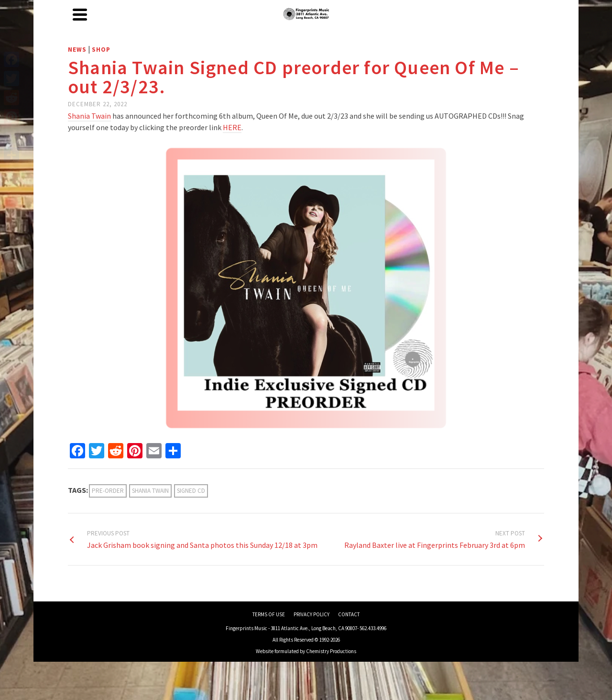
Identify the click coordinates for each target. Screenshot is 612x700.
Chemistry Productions (331, 651)
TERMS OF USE (269, 614)
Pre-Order (108, 491)
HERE (232, 127)
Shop (101, 50)
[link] (89, 116)
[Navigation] (80, 14)
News (77, 50)
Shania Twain (150, 491)
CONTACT (349, 614)
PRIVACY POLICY (311, 614)
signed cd (191, 491)
